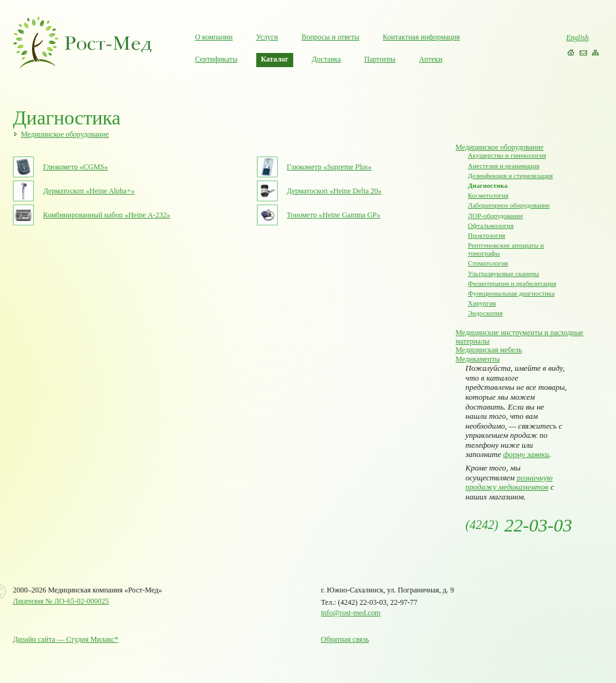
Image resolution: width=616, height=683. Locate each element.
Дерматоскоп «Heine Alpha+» (89, 191)
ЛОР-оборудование (496, 216)
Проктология (487, 235)
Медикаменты (478, 359)
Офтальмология (491, 225)
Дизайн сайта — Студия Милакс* (66, 639)
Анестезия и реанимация (504, 166)
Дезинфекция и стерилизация (511, 176)
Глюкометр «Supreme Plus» (330, 167)
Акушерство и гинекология (507, 155)
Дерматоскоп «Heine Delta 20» (334, 191)
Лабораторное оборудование (509, 205)
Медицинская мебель (489, 350)
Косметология (488, 195)
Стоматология (488, 263)
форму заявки (526, 454)
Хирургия (482, 303)
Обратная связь (345, 639)
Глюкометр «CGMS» (75, 167)
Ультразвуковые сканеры (504, 273)
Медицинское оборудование (65, 134)
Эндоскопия (486, 313)
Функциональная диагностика (512, 293)
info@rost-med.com (351, 613)
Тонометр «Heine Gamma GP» (334, 215)
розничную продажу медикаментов (509, 483)
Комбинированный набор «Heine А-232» (107, 215)
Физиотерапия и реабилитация (512, 283)
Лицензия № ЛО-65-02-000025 (61, 601)
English (577, 38)
